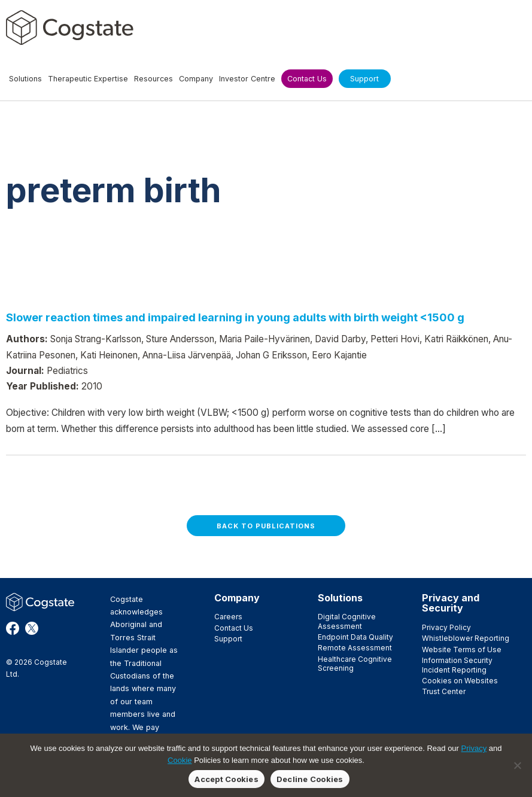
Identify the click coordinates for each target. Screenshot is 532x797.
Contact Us (234, 628)
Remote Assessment (355, 648)
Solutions (340, 598)
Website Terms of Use (462, 650)
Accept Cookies (227, 779)
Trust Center (444, 691)
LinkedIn (51, 628)
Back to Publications (266, 526)
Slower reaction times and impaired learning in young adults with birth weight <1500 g (235, 317)
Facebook (13, 628)
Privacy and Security (451, 603)
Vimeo (13, 641)
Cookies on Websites (460, 681)
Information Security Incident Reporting (457, 665)
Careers (228, 617)
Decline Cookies (310, 779)
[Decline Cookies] (517, 765)
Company (237, 598)
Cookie (180, 760)
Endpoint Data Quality (355, 637)
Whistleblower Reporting (466, 638)
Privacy (474, 748)
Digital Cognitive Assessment (347, 621)
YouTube (32, 641)
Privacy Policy (446, 627)
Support (228, 639)
